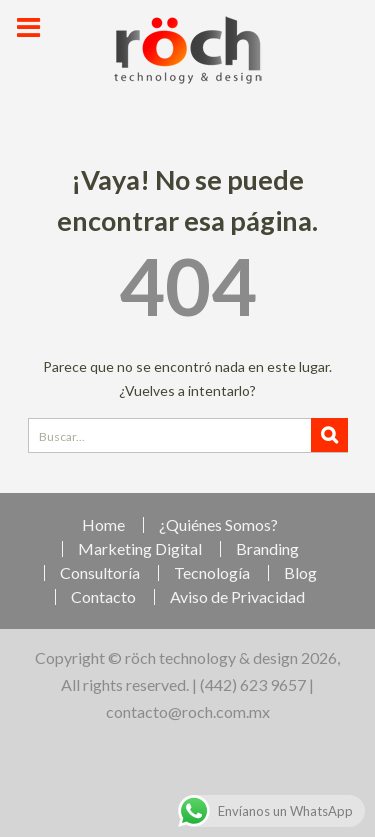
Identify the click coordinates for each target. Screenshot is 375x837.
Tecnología (212, 573)
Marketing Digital (140, 549)
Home (103, 525)
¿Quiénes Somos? (218, 525)
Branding (267, 549)
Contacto (103, 597)
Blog (300, 573)
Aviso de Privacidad (237, 597)
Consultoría (100, 573)
